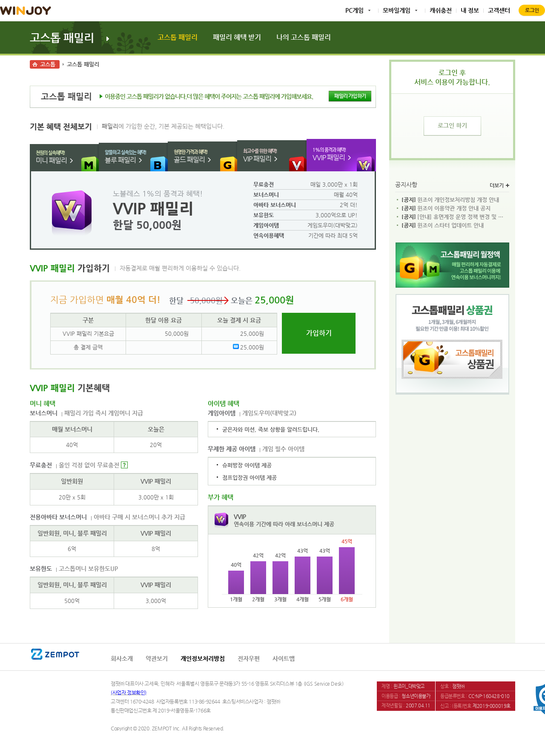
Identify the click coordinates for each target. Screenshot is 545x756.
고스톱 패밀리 (62, 38)
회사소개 (122, 658)
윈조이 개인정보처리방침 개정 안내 (450, 200)
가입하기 (319, 333)
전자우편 (249, 658)
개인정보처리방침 (203, 658)
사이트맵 (284, 658)
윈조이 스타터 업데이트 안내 (443, 225)
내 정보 (470, 10)
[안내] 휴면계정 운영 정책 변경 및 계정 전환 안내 (455, 217)
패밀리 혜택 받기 (237, 37)
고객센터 (499, 10)
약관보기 (157, 658)
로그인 (532, 10)
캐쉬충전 (441, 10)
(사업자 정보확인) (129, 693)
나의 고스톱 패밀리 (304, 37)
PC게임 (354, 10)
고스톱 (48, 64)
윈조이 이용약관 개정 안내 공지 (446, 208)
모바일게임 (397, 10)
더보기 (499, 185)
